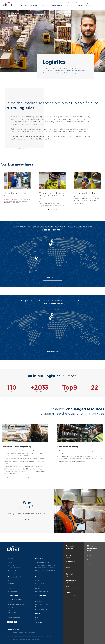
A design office (10, 199)
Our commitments (15, 577)
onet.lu (68, 564)
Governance (11, 565)
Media (38, 613)
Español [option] (21, 632)
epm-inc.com (70, 582)
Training (10, 615)
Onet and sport (41, 595)
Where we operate (13, 573)
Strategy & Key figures (14, 568)
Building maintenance (14, 618)
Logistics (10, 610)
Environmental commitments (16, 586)
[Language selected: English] (94, 3)
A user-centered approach (43, 562)
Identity (10, 562)
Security (10, 602)
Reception (11, 607)
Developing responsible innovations (45, 568)
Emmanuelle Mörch (41, 609)
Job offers (38, 581)
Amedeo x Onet (12, 591)
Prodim (89, 560)
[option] (15, 632)
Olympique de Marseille (42, 604)
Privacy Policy (18, 636)
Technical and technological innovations (46, 565)
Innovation (39, 559)
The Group (12, 559)
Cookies (24, 636)
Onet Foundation (92, 556)
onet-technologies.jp (72, 595)
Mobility (38, 589)
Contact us (39, 622)
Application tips (40, 583)
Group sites (79, 3)
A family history (12, 570)
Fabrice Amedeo (40, 607)
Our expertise (13, 596)
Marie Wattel (39, 602)
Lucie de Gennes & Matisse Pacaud (45, 599)
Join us (38, 577)
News (37, 617)
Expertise (9, 13)
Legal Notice (10, 636)
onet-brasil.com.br (71, 589)
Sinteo (89, 564)
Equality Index (31, 636)
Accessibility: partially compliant (44, 636)
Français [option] (15, 632)
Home (3, 13)
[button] (61, 3)
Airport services (12, 612)
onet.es (68, 570)
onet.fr (68, 558)
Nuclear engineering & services (16, 605)
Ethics (9, 589)
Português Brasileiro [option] (30, 632)
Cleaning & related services (15, 599)
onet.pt (68, 576)
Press (37, 620)
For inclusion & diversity (42, 591)
